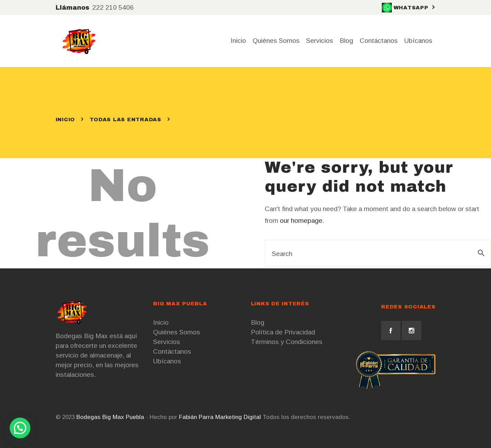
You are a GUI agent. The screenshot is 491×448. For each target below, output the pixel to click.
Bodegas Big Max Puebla (110, 417)
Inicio (65, 120)
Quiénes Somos (177, 332)
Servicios (167, 342)
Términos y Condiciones (287, 342)
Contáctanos (172, 351)
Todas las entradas (125, 120)
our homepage (301, 221)
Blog (258, 322)
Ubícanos (167, 361)
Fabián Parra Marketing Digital (220, 417)
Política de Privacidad (283, 332)
